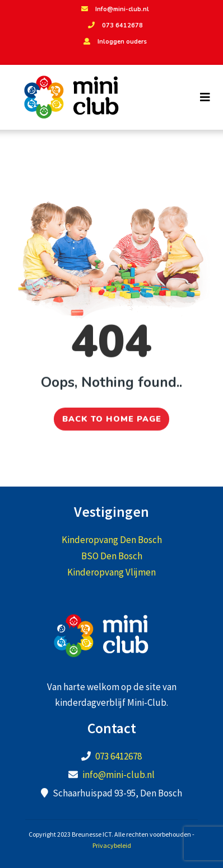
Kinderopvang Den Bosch (112, 540)
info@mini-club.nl (119, 775)
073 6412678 (114, 25)
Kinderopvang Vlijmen (112, 572)
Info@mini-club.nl (114, 9)
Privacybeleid (112, 845)
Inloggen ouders (114, 42)
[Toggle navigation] (205, 97)
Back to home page (112, 416)
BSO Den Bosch (112, 556)
